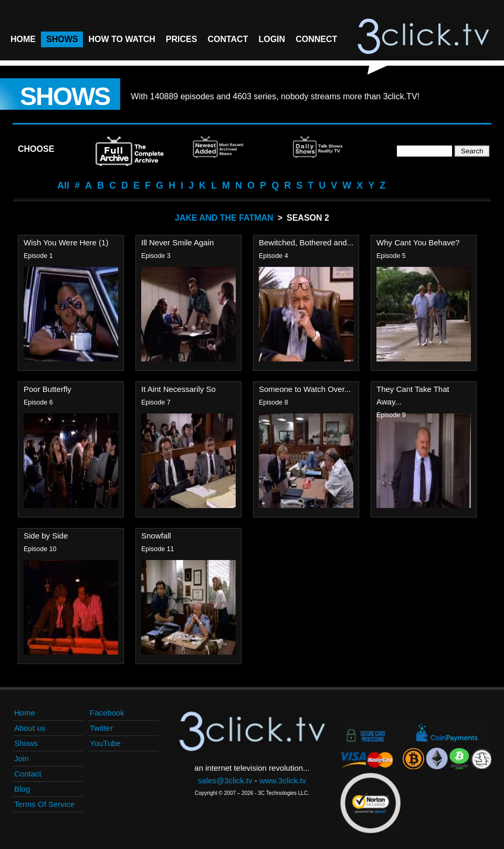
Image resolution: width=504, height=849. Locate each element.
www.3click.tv (283, 780)
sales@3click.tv (225, 780)
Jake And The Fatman (224, 218)
